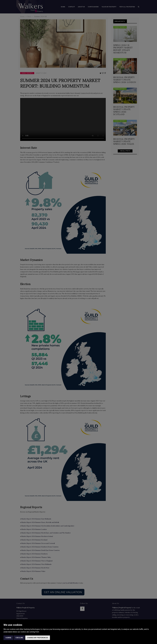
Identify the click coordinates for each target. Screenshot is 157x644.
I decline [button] (19, 638)
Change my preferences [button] (38, 638)
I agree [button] (8, 638)
